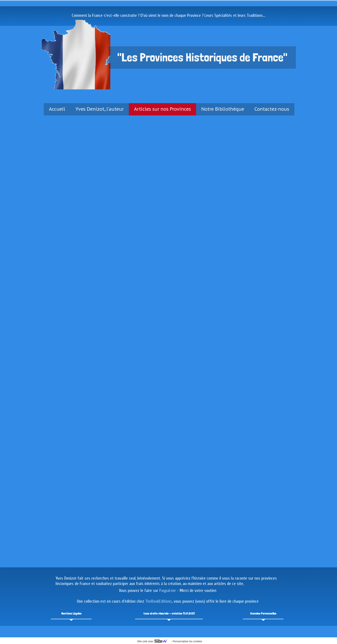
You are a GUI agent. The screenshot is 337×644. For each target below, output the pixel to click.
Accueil (57, 109)
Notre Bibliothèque (223, 109)
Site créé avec (154, 641)
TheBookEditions (159, 601)
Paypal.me (168, 590)
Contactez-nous (272, 109)
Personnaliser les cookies (187, 641)
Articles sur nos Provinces (162, 109)
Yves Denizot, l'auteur (100, 109)
